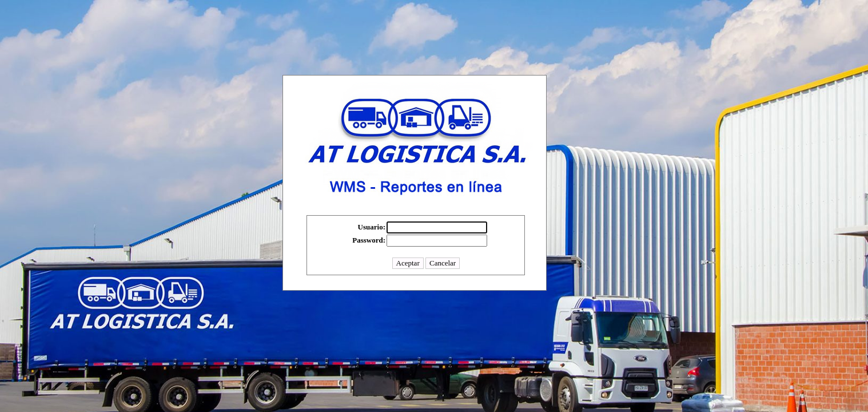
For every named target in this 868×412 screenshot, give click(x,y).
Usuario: (372, 227)
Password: (369, 240)
